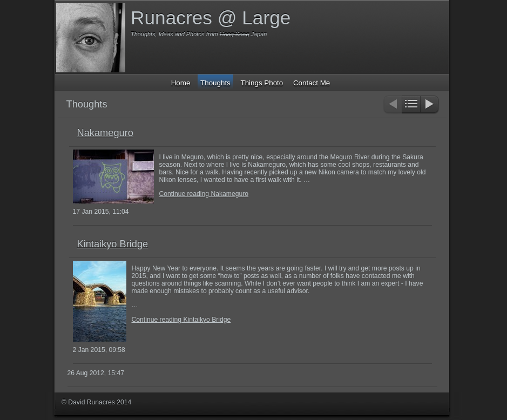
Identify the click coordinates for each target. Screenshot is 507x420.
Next (430, 105)
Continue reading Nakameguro (204, 194)
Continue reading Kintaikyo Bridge (181, 320)
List (411, 105)
